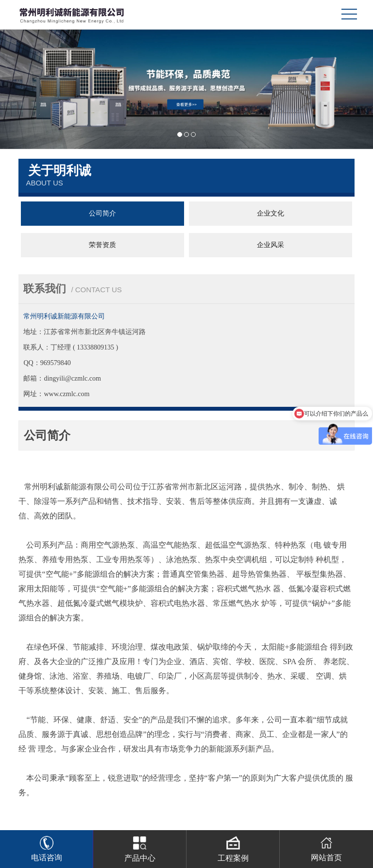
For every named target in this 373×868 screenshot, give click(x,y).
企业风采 (271, 245)
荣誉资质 (102, 245)
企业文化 (271, 213)
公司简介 (102, 213)
